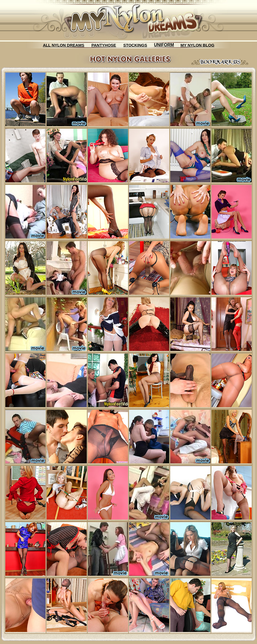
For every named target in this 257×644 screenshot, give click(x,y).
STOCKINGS (135, 45)
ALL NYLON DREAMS (64, 45)
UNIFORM (164, 45)
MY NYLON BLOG (197, 45)
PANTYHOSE (104, 45)
